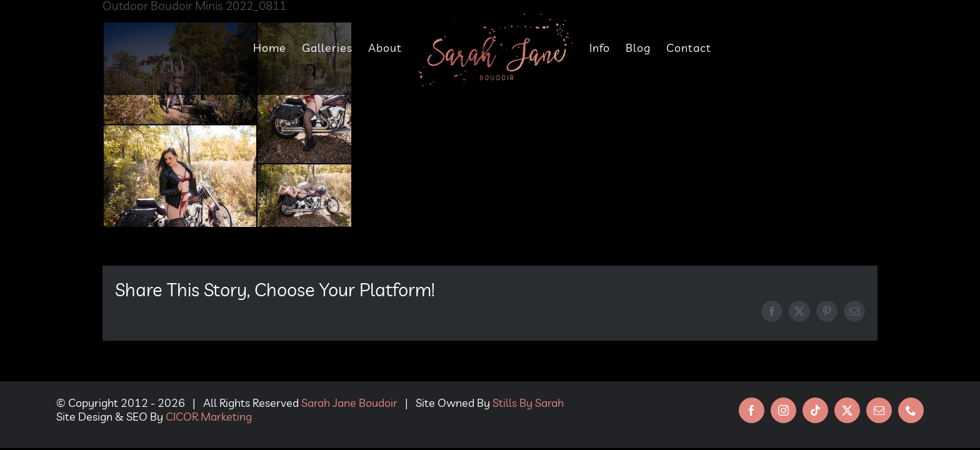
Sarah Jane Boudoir (349, 403)
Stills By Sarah (528, 403)
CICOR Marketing (209, 417)
